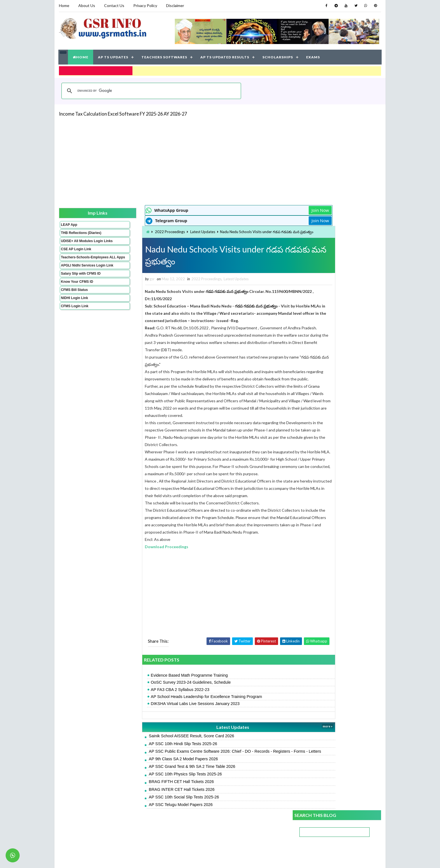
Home (64, 5)
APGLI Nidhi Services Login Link (78, 277)
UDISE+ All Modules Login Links (77, 245)
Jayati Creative (193, 858)
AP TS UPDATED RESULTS (225, 56)
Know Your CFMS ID (77, 296)
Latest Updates (171, 230)
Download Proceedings (135, 568)
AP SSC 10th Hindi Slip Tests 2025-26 (152, 765)
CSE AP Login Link (76, 255)
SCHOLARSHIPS (278, 56)
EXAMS (313, 56)
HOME (81, 56)
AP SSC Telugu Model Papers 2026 (149, 832)
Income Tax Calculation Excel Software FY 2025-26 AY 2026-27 (123, 112)
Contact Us (114, 5)
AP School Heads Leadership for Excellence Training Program (175, 718)
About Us (86, 5)
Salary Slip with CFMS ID (80, 288)
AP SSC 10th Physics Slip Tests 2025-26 (154, 801)
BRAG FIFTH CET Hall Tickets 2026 (150, 809)
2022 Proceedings (138, 230)
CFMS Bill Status (74, 304)
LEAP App (69, 223)
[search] (150, 89)
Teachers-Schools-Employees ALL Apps (78, 265)
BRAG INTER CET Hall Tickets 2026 (150, 816)
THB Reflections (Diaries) (74, 233)
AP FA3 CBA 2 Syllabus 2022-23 (149, 711)
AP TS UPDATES (113, 56)
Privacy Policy (145, 5)
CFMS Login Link (74, 320)
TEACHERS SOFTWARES (165, 56)
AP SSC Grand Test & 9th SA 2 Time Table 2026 (161, 793)
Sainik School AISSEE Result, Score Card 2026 (160, 757)
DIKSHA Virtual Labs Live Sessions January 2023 (164, 725)
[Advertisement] (220, 159)
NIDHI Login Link (74, 312)
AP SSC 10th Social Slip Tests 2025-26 (153, 824)
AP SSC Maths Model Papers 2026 (323, 428)
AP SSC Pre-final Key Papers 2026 (323, 385)
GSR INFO (112, 858)
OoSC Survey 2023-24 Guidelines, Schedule (160, 704)
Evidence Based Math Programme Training (158, 697)
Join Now (273, 209)
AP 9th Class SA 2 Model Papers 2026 (152, 786)
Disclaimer (175, 5)
